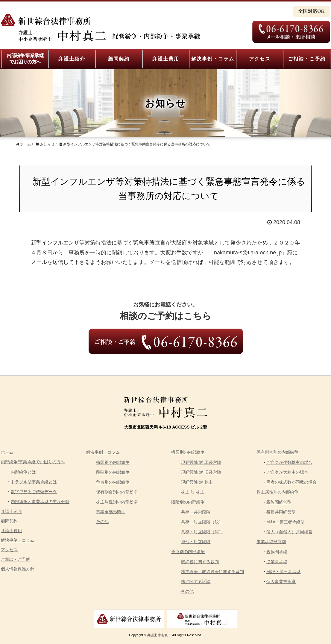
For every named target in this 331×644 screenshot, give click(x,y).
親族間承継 (277, 552)
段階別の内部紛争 (113, 472)
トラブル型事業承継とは (34, 482)
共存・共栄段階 (196, 512)
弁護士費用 (166, 59)
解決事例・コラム (213, 59)
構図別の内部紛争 (113, 462)
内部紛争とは (23, 472)
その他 (102, 522)
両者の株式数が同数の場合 (291, 482)
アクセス (260, 59)
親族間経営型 (279, 502)
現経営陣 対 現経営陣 (201, 462)
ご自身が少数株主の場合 (289, 462)
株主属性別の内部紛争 (117, 502)
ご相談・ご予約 (307, 59)
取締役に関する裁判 (200, 562)
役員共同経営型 (281, 512)
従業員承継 (277, 562)
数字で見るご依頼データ (34, 492)
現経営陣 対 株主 (197, 482)
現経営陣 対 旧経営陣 (201, 472)
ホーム (7, 452)
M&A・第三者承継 (283, 572)
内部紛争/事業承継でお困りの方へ (25, 59)
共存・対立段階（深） (202, 532)
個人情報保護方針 (18, 569)
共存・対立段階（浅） (202, 522)
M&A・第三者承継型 (286, 522)
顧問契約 (119, 59)
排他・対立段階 (196, 542)
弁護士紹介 (72, 59)
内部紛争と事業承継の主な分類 (40, 502)
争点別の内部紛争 (113, 482)
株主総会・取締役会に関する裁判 (212, 572)
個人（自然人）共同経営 (289, 532)
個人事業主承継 (281, 581)
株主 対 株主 (193, 492)
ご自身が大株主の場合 (287, 472)
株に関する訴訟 (196, 581)
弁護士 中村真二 (159, 635)
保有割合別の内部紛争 (117, 492)
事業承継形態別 (111, 512)
